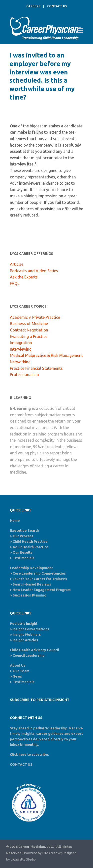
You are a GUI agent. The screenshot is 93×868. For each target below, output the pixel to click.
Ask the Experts (24, 277)
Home (15, 521)
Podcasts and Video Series (34, 271)
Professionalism (24, 375)
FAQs (15, 283)
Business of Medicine (29, 324)
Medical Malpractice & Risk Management (46, 355)
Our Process (23, 536)
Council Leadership (29, 655)
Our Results (22, 552)
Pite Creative (52, 853)
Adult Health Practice (31, 547)
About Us (18, 665)
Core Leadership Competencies (39, 573)
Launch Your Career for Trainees (40, 579)
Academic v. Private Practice (35, 317)
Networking (20, 362)
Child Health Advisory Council (34, 650)
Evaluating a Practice (29, 336)
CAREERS (33, 6)
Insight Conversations (31, 629)
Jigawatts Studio (23, 859)
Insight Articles (25, 640)
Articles (17, 264)
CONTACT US (57, 6)
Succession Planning (30, 595)
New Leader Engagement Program (42, 590)
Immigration (21, 343)
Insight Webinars (27, 635)
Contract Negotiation (29, 330)
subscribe (40, 755)
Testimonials (23, 558)
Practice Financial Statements (36, 368)
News (17, 676)
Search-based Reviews (32, 584)
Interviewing (21, 349)
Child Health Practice (30, 542)
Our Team (21, 671)
